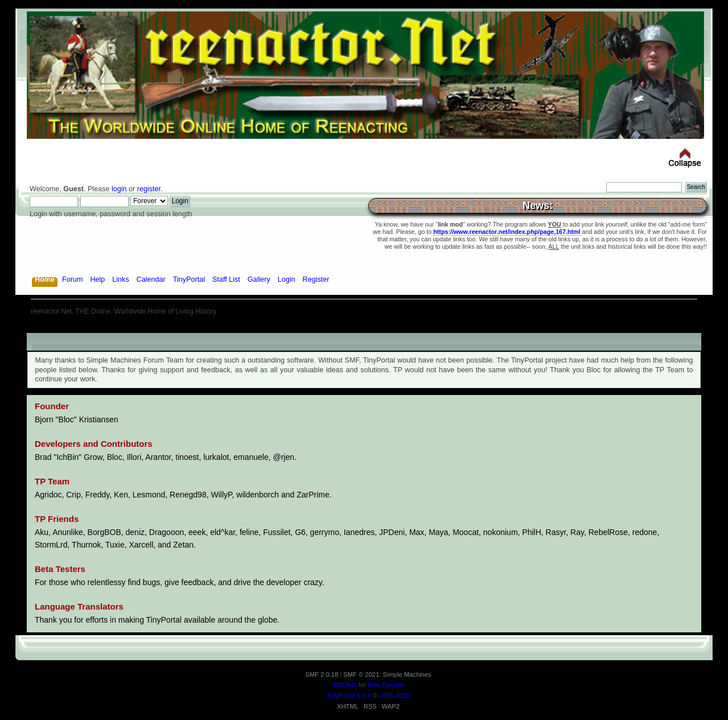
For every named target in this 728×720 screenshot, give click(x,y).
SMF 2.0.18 (322, 674)
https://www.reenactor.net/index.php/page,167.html (507, 232)
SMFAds (344, 685)
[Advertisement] (364, 329)
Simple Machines (407, 674)
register (149, 189)
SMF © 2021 (361, 674)
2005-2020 (394, 696)
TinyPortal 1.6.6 (349, 696)
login (119, 189)
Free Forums (386, 685)
